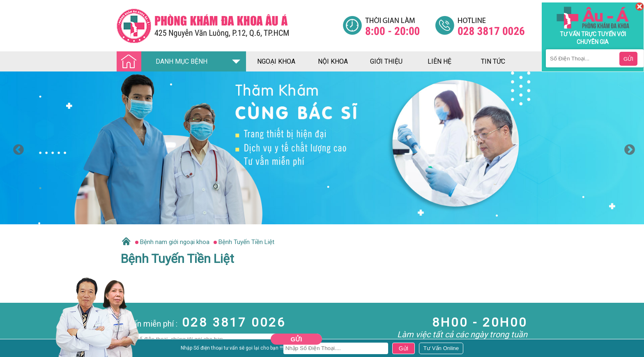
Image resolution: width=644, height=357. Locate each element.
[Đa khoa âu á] (230, 26)
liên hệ (439, 61)
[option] (322, 148)
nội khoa (333, 61)
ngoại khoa (276, 61)
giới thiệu (386, 61)
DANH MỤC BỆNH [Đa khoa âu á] (164, 62)
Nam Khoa (14, 350)
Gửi (297, 339)
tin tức (493, 61)
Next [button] (628, 148)
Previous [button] (16, 148)
